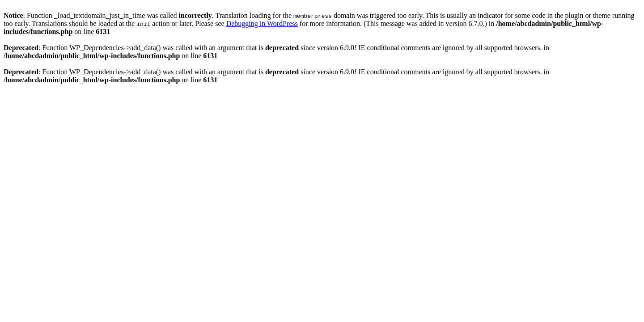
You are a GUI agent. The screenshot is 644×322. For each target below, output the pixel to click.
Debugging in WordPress (262, 23)
